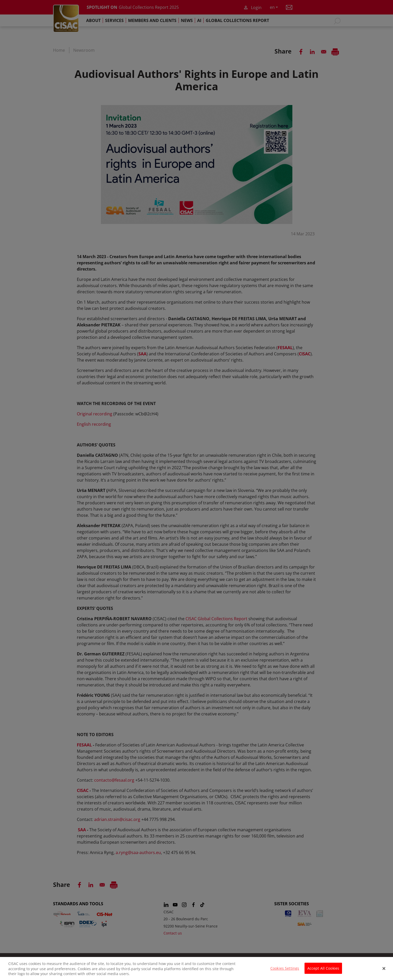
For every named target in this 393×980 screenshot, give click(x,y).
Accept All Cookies (323, 972)
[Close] (384, 972)
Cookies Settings (285, 972)
